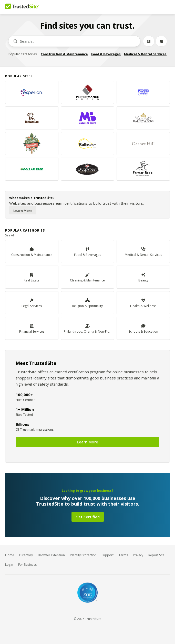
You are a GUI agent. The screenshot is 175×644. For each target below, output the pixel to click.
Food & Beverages (106, 54)
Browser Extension (51, 555)
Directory (26, 555)
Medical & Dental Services (145, 54)
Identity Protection (83, 555)
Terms (123, 555)
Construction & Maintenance (64, 54)
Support (108, 555)
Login (9, 565)
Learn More (23, 211)
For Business (27, 565)
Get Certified (88, 517)
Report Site (156, 555)
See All (10, 235)
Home (10, 555)
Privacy (138, 555)
